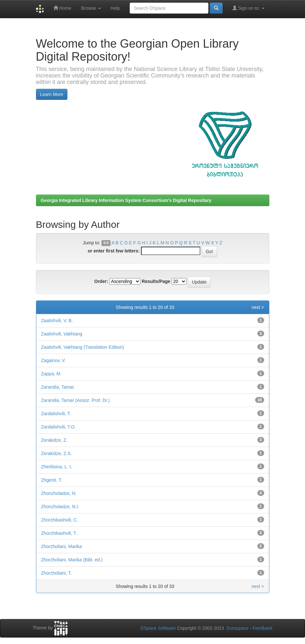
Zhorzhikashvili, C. (60, 520)
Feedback (262, 628)
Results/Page (156, 281)
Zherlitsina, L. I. (57, 467)
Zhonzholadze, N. (59, 493)
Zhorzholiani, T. (57, 573)
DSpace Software (158, 628)
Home (62, 8)
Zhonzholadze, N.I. (60, 507)
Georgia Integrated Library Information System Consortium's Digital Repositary (126, 200)
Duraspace (238, 628)
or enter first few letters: (114, 251)
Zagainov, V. (53, 360)
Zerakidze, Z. (54, 440)
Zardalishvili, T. (56, 414)
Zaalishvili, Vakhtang (62, 334)
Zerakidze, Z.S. (57, 453)
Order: (101, 281)
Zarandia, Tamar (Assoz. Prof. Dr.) (76, 400)
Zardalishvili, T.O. (59, 427)
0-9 (106, 243)
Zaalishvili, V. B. (57, 321)
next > (258, 307)
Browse (91, 8)
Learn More (52, 94)
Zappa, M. (51, 374)
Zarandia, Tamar (58, 387)
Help (115, 8)
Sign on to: (248, 8)
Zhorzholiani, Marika (62, 546)
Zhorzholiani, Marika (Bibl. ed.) (72, 560)
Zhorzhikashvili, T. (59, 533)
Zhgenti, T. (52, 480)
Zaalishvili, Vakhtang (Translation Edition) (83, 347)
